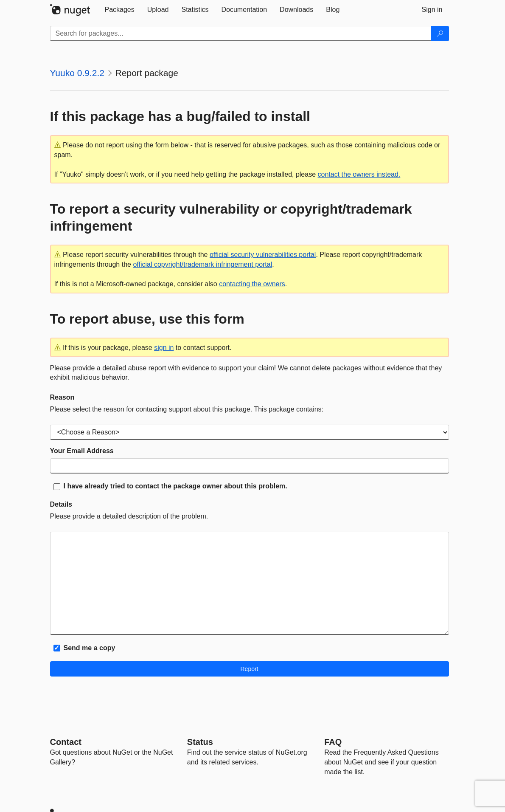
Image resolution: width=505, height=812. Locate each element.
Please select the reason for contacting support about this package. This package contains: (187, 409)
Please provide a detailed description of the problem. (129, 516)
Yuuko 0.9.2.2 (77, 73)
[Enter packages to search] (241, 34)
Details (61, 504)
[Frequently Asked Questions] (333, 742)
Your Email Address (82, 451)
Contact (66, 742)
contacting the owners (252, 284)
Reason (62, 397)
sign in (164, 348)
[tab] (120, 10)
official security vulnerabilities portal (263, 255)
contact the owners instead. (359, 174)
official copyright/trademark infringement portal (202, 264)
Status (200, 742)
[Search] (440, 34)
